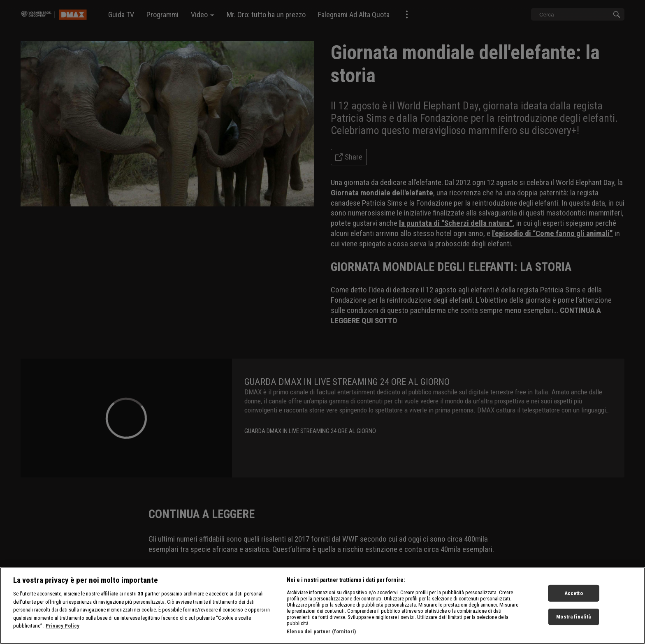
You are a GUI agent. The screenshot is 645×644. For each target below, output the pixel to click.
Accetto (574, 608)
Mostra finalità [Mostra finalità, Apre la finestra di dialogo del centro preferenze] (573, 632)
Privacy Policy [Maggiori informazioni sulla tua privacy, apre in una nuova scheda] (63, 641)
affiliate (110, 609)
